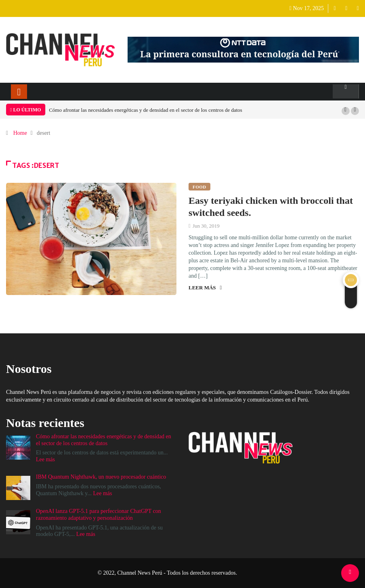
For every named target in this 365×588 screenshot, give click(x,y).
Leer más (205, 288)
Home (20, 133)
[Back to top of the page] (350, 572)
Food (199, 187)
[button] (346, 111)
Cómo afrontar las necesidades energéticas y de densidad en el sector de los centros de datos (146, 110)
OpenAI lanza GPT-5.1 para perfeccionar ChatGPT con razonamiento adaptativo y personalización (99, 515)
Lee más (45, 459)
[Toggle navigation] (19, 92)
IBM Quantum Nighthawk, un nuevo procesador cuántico (101, 477)
